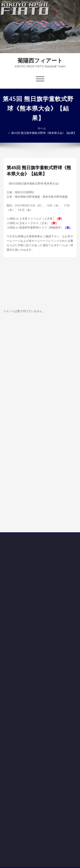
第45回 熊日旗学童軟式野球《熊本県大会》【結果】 (41, 133)
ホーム (40, 128)
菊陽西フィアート (40, 60)
